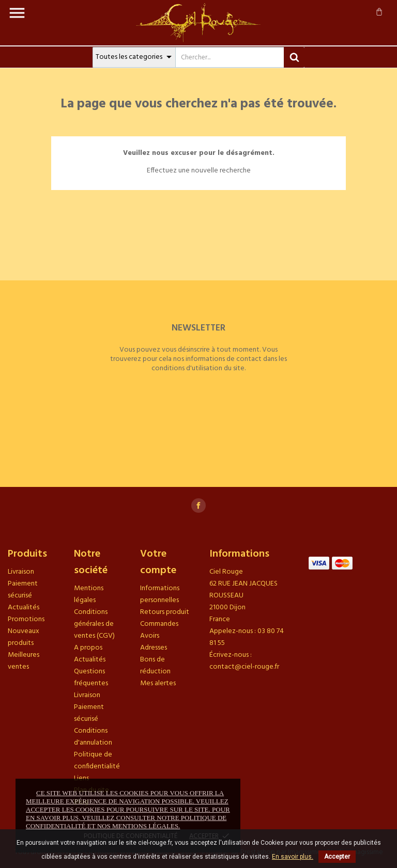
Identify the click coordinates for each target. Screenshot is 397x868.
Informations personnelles (160, 594)
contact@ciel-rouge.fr (244, 667)
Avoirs (150, 636)
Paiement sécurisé (23, 590)
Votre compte (158, 562)
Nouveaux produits (24, 637)
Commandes (159, 624)
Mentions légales (89, 594)
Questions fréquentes (91, 677)
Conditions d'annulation (93, 737)
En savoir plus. (293, 857)
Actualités (24, 607)
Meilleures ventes (24, 661)
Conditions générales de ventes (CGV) (94, 624)
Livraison (21, 572)
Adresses (154, 648)
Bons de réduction (155, 666)
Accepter (337, 857)
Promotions (26, 619)
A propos (88, 648)
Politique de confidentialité (97, 761)
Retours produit (165, 612)
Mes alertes (158, 683)
